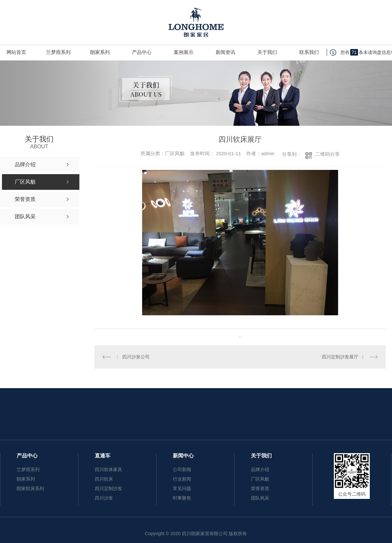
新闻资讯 (225, 52)
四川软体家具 (108, 469)
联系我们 (309, 52)
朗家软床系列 (30, 488)
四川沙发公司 (136, 357)
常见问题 (182, 488)
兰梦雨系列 (58, 52)
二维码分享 (327, 154)
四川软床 (104, 479)
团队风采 (260, 498)
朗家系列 (100, 52)
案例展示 (184, 52)
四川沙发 (104, 498)
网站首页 (16, 52)
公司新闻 (182, 469)
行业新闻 (182, 479)
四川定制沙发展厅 (340, 357)
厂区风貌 (260, 479)
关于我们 (267, 52)
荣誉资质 (260, 488)
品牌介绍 (260, 469)
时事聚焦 (182, 498)
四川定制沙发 (108, 488)
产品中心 (142, 52)
